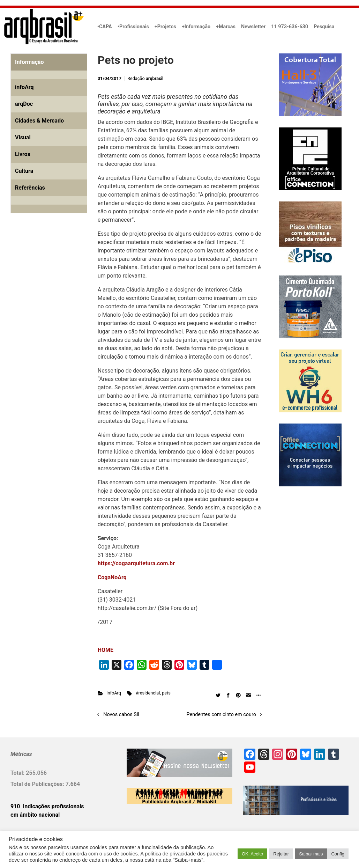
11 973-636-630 (290, 27)
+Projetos (165, 27)
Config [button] (338, 854)
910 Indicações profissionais (47, 806)
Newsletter (253, 27)
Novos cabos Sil (121, 715)
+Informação (196, 27)
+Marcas (226, 27)
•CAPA (105, 27)
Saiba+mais (311, 854)
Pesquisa (324, 27)
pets (166, 693)
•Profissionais (133, 27)
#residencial (148, 693)
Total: (18, 773)
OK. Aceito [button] (252, 854)
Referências (30, 188)
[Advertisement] (54, 299)
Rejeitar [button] (281, 854)
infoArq (114, 693)
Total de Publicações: (38, 784)
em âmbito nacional (35, 815)
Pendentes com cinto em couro (221, 715)
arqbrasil (155, 78)
